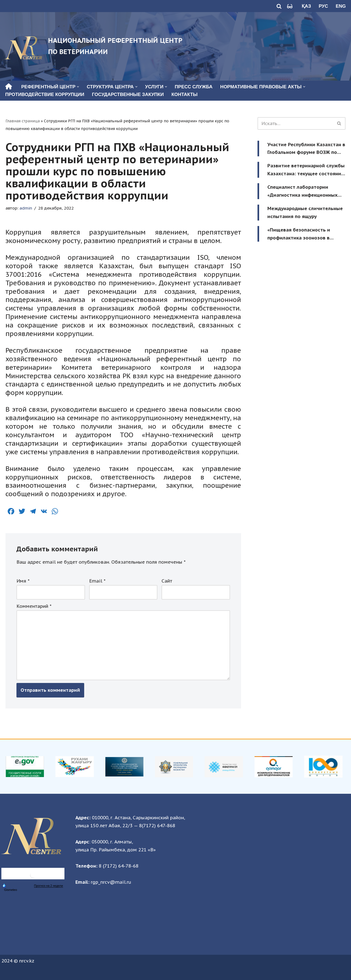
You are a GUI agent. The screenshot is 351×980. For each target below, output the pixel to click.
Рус (323, 6)
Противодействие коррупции (45, 94)
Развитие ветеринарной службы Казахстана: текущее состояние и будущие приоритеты (306, 170)
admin (26, 208)
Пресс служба (194, 87)
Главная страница (23, 121)
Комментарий (34, 606)
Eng (341, 6)
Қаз (306, 6)
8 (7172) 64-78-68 (119, 866)
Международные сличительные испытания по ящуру (305, 212)
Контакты (184, 94)
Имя (23, 581)
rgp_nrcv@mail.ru (111, 882)
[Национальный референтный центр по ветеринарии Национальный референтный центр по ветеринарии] (93, 46)
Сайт (167, 581)
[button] (78, 87)
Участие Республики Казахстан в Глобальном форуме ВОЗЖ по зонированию (306, 149)
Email (97, 581)
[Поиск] (279, 6)
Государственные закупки (128, 94)
